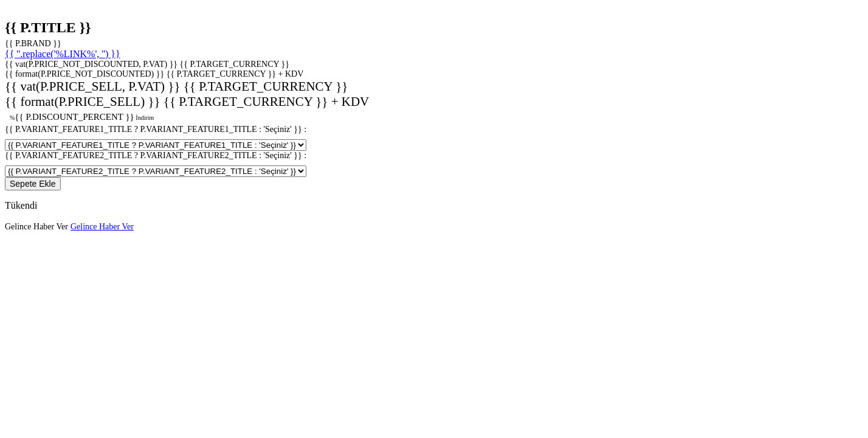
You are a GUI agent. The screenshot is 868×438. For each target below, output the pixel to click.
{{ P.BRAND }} (33, 43)
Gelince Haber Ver (36, 227)
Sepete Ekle (33, 184)
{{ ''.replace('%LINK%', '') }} (63, 54)
